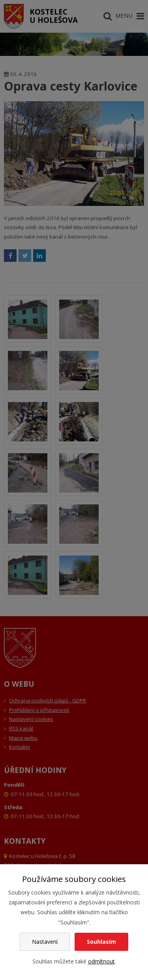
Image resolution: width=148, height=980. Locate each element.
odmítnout (101, 961)
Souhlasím (101, 942)
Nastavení (45, 942)
